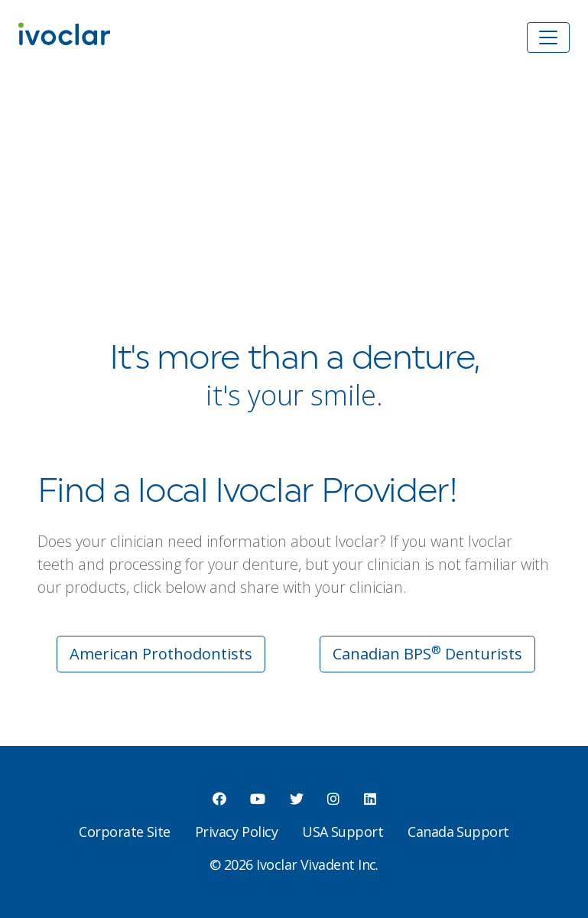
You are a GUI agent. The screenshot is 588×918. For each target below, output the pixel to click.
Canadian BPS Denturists (427, 653)
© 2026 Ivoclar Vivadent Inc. (294, 864)
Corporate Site (124, 832)
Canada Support (458, 832)
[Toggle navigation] (548, 37)
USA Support (343, 832)
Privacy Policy (236, 832)
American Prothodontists (161, 654)
